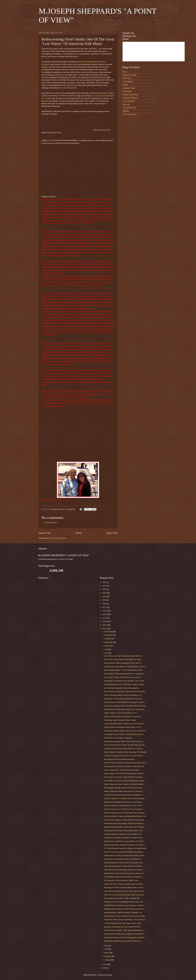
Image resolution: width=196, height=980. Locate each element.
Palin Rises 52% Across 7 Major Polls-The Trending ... (124, 777)
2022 (105, 589)
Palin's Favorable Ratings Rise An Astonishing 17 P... (124, 695)
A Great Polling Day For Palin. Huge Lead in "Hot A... (124, 923)
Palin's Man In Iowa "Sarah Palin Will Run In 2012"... (123, 659)
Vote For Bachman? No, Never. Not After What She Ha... (125, 745)
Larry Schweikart (129, 101)
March (107, 953)
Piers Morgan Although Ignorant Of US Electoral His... (124, 788)
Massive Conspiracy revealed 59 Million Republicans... (124, 852)
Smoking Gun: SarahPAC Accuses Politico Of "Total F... (124, 841)
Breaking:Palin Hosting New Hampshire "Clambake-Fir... (125, 934)
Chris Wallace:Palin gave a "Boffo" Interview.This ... (123, 898)
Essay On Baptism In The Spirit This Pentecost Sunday (124, 798)
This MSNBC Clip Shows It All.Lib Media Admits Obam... (125, 781)
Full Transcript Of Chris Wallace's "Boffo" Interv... (122, 880)
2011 (105, 629)
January (108, 960)
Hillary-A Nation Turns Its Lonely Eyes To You (121, 713)
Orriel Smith (106, 130)
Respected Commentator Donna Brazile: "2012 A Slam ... (125, 681)
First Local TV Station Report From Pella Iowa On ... (123, 677)
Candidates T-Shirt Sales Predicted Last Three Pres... (124, 699)
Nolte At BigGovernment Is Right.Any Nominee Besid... (124, 784)
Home (78, 533)
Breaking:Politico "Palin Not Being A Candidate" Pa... (123, 913)
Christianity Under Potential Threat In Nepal (120, 720)
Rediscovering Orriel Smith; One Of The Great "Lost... (124, 863)
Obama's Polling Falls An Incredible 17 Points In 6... (123, 717)
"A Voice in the (56, 80)
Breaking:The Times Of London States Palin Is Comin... (124, 888)
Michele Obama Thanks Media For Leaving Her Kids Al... (125, 702)
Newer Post (45, 533)
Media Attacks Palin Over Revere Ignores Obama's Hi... (125, 873)
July (106, 649)
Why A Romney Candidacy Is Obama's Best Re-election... (125, 692)
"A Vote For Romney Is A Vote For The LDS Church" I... (124, 756)
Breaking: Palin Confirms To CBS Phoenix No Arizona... (124, 909)
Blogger (109, 975)
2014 (105, 618)
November (109, 635)
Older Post (112, 533)
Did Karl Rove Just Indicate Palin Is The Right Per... (123, 859)
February (108, 956)
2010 (105, 964)
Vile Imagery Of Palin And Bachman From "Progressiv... (125, 674)
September (109, 642)
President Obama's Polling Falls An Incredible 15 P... (123, 834)
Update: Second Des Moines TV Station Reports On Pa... (125, 667)
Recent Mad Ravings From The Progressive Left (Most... (125, 938)
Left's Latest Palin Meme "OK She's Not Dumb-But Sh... (125, 724)
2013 (105, 621)
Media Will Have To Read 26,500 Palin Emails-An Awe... (125, 856)
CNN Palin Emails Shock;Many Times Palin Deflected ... (125, 823)
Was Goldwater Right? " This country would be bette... (124, 670)
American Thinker (129, 88)
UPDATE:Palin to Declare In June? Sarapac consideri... (124, 905)
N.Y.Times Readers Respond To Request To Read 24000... (126, 848)
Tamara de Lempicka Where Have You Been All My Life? (125, 731)
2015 (105, 614)
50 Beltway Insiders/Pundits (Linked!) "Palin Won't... (123, 941)
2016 (105, 611)
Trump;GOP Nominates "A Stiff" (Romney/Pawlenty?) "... (125, 930)
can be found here (70, 88)
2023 (105, 586)
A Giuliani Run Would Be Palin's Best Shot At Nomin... (124, 749)
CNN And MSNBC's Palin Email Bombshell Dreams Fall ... (126, 816)
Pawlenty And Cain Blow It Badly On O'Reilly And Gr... (124, 838)
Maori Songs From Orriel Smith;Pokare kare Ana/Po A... (125, 773)
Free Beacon (127, 91)
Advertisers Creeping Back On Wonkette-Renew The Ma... (126, 706)
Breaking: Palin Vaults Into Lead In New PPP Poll (122, 927)
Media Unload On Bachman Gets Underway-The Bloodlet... (126, 752)
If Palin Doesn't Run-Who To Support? (118, 738)
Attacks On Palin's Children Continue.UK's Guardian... (124, 884)
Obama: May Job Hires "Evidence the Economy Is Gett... (125, 916)
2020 (105, 597)
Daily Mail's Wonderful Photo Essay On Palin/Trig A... (124, 802)
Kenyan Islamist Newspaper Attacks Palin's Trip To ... (124, 727)
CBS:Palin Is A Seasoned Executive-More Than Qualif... (125, 895)
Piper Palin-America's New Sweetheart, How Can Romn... (125, 920)
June (107, 653)
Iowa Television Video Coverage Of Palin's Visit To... (123, 663)
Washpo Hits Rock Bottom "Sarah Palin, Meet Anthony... (125, 827)
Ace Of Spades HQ (130, 114)
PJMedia (126, 111)
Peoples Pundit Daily (130, 95)
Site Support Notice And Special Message (119, 759)
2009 (105, 968)
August (107, 646)
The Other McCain (129, 108)
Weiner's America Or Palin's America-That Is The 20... (124, 806)
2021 (105, 593)
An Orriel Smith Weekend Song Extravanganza (121, 688)
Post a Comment (51, 523)
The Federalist (128, 82)
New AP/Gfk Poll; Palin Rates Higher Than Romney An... (125, 709)
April (106, 949)
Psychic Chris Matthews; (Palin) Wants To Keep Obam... (125, 820)
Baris (124, 72)
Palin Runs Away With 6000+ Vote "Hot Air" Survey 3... (124, 742)
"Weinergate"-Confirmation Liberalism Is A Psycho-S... (124, 877)
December (109, 632)
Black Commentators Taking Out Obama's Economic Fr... (125, 845)
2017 (105, 607)
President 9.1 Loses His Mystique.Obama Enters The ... (125, 902)
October (108, 639)
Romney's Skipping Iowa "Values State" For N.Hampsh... (125, 813)
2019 (105, 600)
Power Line (127, 78)
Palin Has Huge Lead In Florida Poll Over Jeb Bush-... (124, 866)
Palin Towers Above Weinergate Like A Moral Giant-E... (124, 870)
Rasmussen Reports (130, 98)
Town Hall (126, 104)
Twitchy (125, 85)
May (106, 946)
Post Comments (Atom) (57, 538)
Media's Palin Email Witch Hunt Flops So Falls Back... (124, 791)
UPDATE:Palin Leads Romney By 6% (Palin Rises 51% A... (126, 763)
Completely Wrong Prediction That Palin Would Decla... (124, 734)
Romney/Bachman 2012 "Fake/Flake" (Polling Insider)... (125, 684)
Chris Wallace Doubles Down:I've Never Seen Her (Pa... (125, 891)
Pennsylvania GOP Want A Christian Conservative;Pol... (125, 766)
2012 (105, 625)
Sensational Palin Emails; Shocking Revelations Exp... (124, 831)
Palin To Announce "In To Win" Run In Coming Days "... (124, 809)
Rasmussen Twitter (130, 75)
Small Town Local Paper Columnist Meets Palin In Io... (124, 656)
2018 (105, 604)
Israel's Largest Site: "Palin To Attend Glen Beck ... (123, 770)
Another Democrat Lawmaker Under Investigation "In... (124, 795)
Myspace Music (55, 133)
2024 (105, 582)
